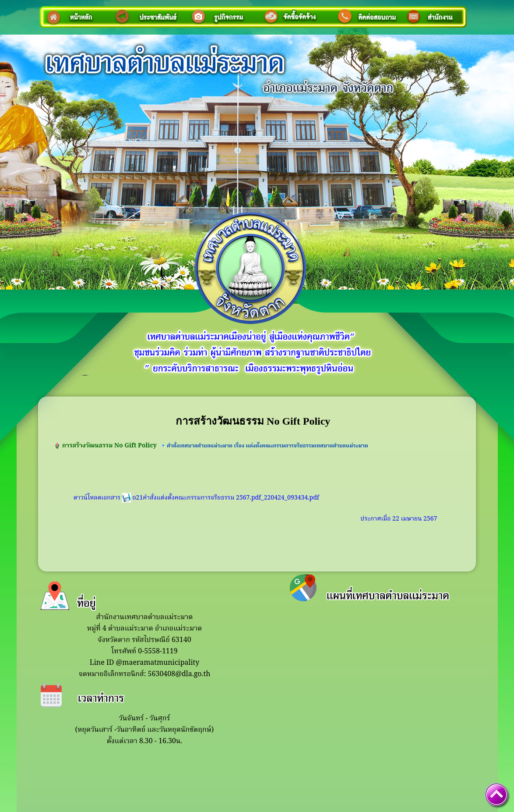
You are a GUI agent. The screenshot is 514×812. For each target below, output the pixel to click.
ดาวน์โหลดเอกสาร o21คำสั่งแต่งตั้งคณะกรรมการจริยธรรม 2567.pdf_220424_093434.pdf (196, 498)
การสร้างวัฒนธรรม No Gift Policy (109, 446)
